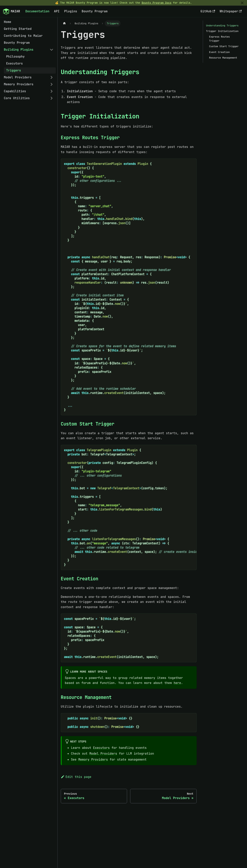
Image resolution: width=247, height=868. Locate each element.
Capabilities (15, 91)
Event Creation (220, 52)
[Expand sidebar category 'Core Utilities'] (52, 98)
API (57, 11)
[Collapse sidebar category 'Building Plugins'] (52, 50)
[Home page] (64, 23)
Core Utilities (17, 98)
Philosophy (15, 57)
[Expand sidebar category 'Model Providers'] (52, 77)
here (177, 683)
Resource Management (223, 58)
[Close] (242, 3)
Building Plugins (19, 50)
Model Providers (18, 77)
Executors (14, 63)
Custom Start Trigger (224, 46)
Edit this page (76, 777)
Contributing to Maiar (23, 36)
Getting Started (18, 29)
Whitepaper (231, 11)
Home (7, 22)
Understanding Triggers (222, 26)
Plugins (71, 11)
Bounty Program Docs (157, 3)
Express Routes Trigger (220, 39)
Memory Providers (19, 84)
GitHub (208, 11)
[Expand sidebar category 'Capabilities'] (52, 91)
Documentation (37, 11)
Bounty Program (95, 11)
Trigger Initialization (222, 31)
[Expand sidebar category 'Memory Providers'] (52, 84)
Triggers (14, 70)
